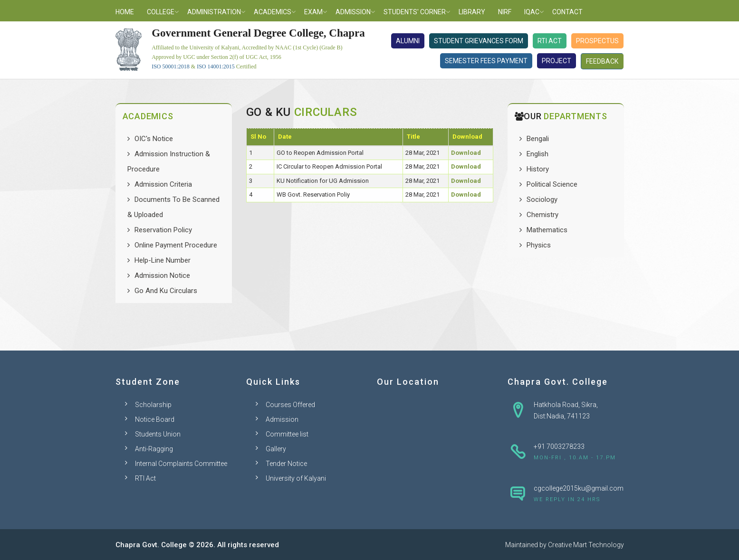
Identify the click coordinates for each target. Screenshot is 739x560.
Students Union (158, 434)
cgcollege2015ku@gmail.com (579, 488)
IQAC (532, 12)
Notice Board (155, 419)
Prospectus (597, 41)
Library (472, 12)
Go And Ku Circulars (166, 291)
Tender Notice (286, 464)
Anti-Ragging (154, 449)
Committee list (287, 434)
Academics (273, 12)
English (537, 154)
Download (466, 153)
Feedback (602, 61)
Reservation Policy (163, 230)
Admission (353, 12)
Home (125, 12)
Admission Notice (162, 275)
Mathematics (547, 230)
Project (557, 61)
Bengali (538, 139)
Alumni (408, 41)
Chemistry (542, 215)
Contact (567, 12)
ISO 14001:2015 (216, 66)
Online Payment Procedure (176, 245)
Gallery (276, 449)
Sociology (542, 199)
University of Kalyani (296, 478)
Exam (313, 12)
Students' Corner (415, 12)
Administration (214, 12)
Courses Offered (290, 405)
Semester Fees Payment (486, 61)
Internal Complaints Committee (181, 464)
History (538, 169)
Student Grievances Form (479, 41)
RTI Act (550, 41)
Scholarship (153, 405)
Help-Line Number (163, 260)
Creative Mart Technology (586, 545)
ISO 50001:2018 (171, 66)
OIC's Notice (154, 139)
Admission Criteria (163, 184)
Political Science (552, 184)
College (161, 12)
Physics (539, 245)
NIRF (505, 12)
